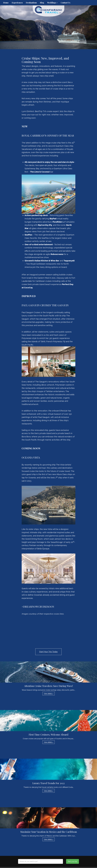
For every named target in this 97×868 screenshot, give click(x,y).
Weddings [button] (52, 3)
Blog (42, 3)
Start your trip (72, 861)
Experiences (17, 3)
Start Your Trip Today (48, 652)
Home (6, 3)
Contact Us (65, 3)
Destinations (31, 3)
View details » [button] (49, 694)
